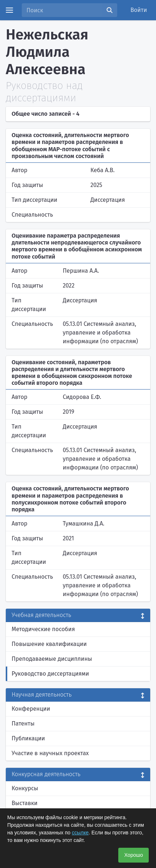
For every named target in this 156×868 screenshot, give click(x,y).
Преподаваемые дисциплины (52, 659)
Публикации (28, 738)
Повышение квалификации (49, 644)
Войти (139, 10)
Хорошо (134, 855)
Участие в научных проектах (50, 753)
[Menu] (9, 10)
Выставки (24, 803)
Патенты (23, 724)
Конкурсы (25, 788)
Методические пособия (43, 629)
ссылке (80, 833)
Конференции (31, 709)
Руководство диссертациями (50, 674)
